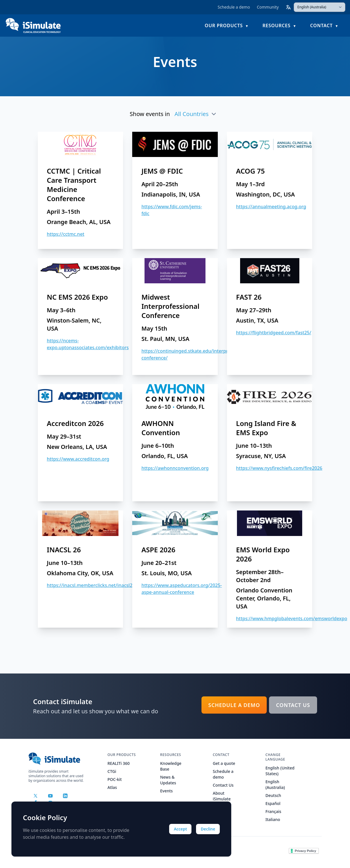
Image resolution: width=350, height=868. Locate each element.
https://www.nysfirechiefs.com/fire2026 (279, 468)
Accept (180, 829)
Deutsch (273, 795)
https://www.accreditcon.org (78, 459)
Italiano (273, 819)
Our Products (224, 25)
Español (273, 803)
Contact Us (293, 705)
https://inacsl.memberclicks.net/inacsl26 (91, 585)
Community (268, 7)
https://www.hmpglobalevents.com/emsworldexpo (292, 618)
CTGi (112, 771)
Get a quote (224, 763)
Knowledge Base (171, 766)
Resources (276, 25)
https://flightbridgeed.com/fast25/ (274, 333)
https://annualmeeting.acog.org (271, 207)
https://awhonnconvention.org (175, 468)
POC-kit (115, 779)
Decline (208, 829)
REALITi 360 (119, 763)
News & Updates (168, 780)
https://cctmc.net (66, 234)
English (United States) (280, 771)
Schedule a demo (234, 7)
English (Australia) (275, 784)
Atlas (112, 787)
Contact (322, 25)
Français (273, 811)
